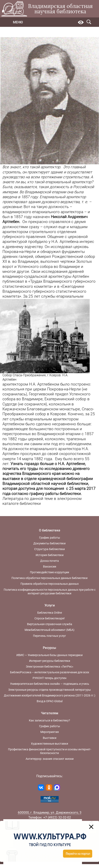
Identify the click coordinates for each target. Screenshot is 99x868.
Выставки (50, 738)
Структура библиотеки (49, 549)
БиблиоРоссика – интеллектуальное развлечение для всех (50, 672)
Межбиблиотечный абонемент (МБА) (49, 630)
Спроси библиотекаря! (50, 618)
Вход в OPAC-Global (50, 701)
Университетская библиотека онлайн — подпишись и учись (50, 684)
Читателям (50, 713)
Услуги (50, 605)
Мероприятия (50, 732)
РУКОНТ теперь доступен (49, 678)
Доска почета (49, 561)
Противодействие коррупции (49, 572)
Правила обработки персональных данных (50, 584)
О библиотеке (50, 530)
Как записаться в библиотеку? (49, 720)
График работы (50, 538)
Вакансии (50, 567)
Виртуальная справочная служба (50, 624)
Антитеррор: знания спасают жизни (50, 759)
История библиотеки (50, 555)
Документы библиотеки (49, 543)
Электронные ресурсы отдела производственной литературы (49, 690)
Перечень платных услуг (49, 636)
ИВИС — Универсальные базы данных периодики (49, 655)
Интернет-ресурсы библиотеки (50, 661)
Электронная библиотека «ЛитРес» (50, 667)
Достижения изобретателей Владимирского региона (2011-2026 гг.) (50, 695)
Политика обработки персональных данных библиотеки (49, 578)
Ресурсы (49, 648)
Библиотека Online (50, 613)
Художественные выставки (49, 744)
